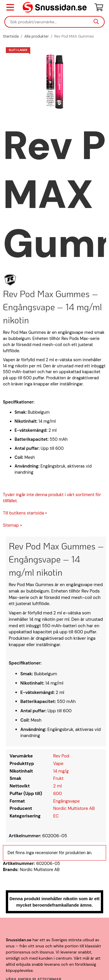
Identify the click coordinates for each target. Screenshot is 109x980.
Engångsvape (66, 801)
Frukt (58, 778)
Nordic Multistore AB (74, 808)
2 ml (57, 786)
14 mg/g (61, 771)
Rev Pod (61, 756)
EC (56, 816)
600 (58, 794)
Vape (58, 764)
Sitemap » (12, 525)
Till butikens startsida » (25, 513)
